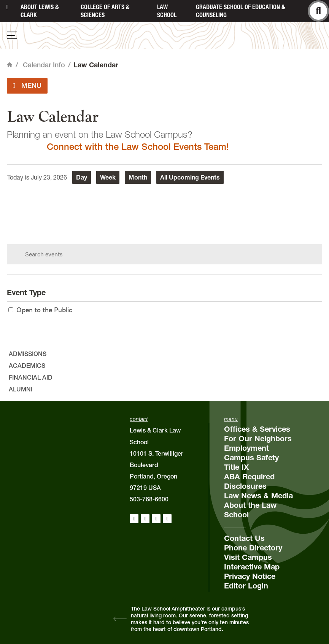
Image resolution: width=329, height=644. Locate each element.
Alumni (21, 389)
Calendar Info (44, 65)
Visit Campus (248, 557)
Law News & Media (258, 496)
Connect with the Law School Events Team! (138, 147)
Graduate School (240, 11)
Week (108, 177)
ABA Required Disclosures (249, 481)
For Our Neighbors (258, 439)
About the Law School (250, 510)
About (40, 11)
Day (82, 177)
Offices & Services (257, 429)
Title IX (236, 467)
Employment (246, 448)
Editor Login (246, 586)
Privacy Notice (250, 576)
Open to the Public (40, 309)
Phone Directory (253, 548)
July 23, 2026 (49, 177)
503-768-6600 (149, 499)
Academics (27, 366)
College (105, 11)
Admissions (28, 354)
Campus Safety (251, 458)
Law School (167, 11)
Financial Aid (31, 377)
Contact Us (244, 538)
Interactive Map (252, 567)
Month (138, 177)
